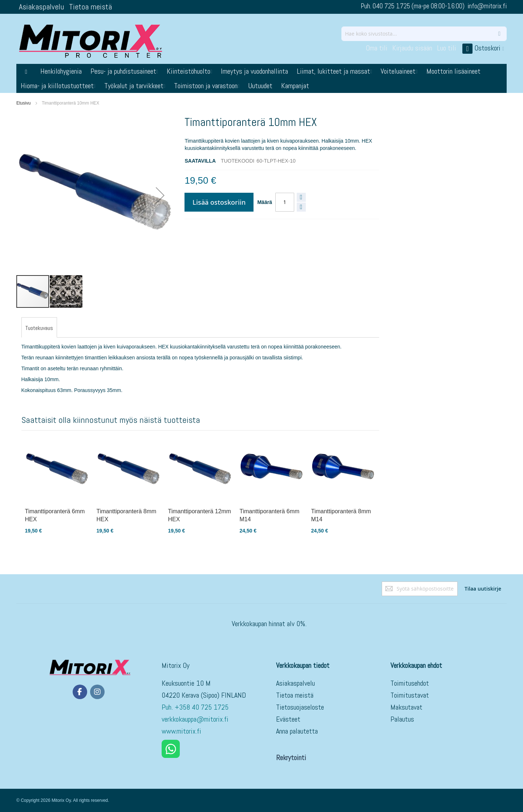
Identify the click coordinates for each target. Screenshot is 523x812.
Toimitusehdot (410, 683)
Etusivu (23, 103)
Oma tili (377, 48)
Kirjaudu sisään (412, 48)
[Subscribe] (483, 589)
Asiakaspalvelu (41, 7)
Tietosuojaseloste (300, 707)
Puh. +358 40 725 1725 (196, 707)
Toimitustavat (410, 695)
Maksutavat (406, 707)
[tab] (39, 328)
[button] (160, 195)
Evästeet (288, 719)
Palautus (402, 719)
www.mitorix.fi (181, 731)
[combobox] (424, 34)
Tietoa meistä (90, 7)
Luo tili (447, 48)
